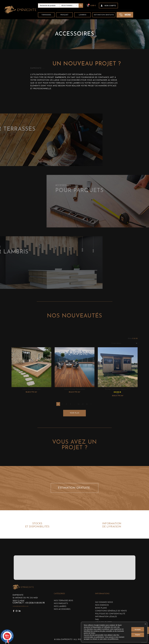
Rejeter (138, 635)
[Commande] (124, 399)
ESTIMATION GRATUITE (75, 493)
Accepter (138, 629)
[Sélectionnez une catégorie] (69, 6)
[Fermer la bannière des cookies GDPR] (145, 624)
